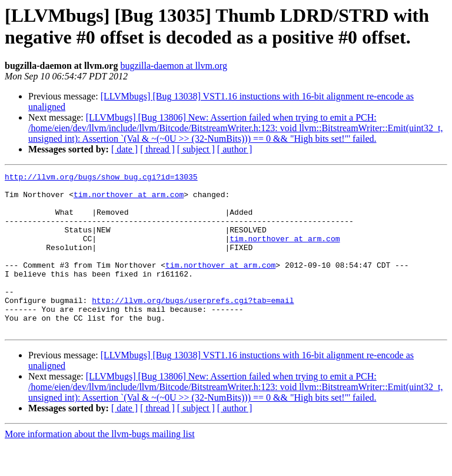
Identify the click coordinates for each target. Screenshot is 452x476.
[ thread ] (157, 149)
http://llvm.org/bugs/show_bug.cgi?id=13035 (101, 178)
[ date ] (124, 149)
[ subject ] (196, 149)
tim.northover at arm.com (129, 199)
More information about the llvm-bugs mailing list (100, 466)
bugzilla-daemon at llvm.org (173, 66)
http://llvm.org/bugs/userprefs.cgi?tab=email (193, 327)
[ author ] (235, 149)
